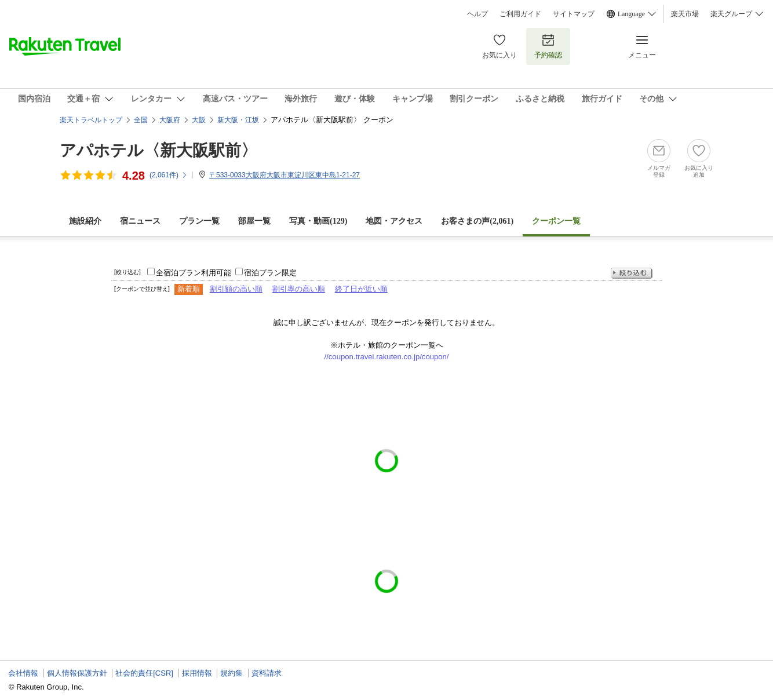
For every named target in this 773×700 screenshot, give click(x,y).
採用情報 (197, 673)
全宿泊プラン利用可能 (194, 273)
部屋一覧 (254, 221)
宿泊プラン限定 (270, 273)
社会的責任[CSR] (144, 673)
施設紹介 (85, 221)
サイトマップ (574, 14)
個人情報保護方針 (77, 673)
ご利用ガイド (520, 14)
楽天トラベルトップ (91, 120)
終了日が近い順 (361, 289)
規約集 (231, 673)
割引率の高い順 (299, 289)
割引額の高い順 (236, 289)
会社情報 (23, 673)
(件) (169, 175)
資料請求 (267, 673)
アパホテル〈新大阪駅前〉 (158, 150)
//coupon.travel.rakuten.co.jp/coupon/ (387, 357)
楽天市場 (685, 14)
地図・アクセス (394, 221)
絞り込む (632, 273)
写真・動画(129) (318, 221)
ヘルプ (477, 14)
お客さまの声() (477, 221)
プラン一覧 (199, 221)
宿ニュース (140, 221)
